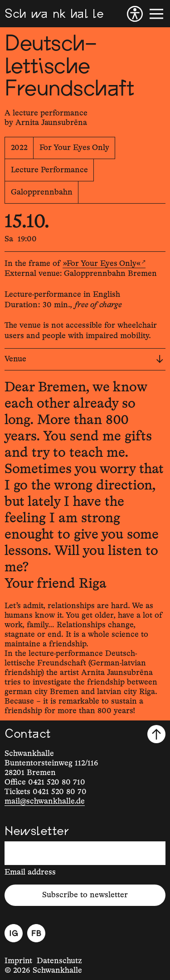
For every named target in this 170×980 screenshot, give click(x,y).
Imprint (18, 961)
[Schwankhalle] (54, 14)
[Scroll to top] (156, 734)
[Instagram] (14, 933)
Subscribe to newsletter (85, 895)
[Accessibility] (135, 14)
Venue (84, 359)
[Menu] (156, 14)
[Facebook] (36, 933)
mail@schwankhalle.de (45, 801)
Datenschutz (59, 961)
